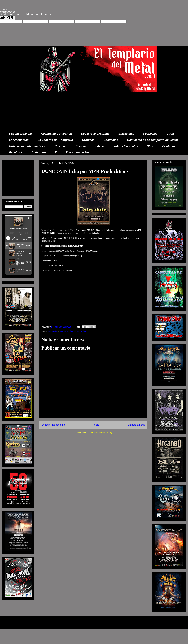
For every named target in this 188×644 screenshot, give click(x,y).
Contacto (169, 146)
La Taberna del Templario (55, 140)
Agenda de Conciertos (56, 134)
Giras (170, 134)
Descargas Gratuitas (95, 134)
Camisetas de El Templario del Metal (153, 140)
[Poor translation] (11, 18)
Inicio (96, 425)
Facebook (16, 152)
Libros (100, 146)
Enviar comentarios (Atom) (100, 433)
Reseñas (61, 146)
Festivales (150, 134)
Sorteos (81, 146)
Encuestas (111, 140)
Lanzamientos (19, 140)
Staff (150, 146)
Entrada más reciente (53, 425)
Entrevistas (126, 134)
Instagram (39, 152)
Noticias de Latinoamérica (27, 146)
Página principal (20, 134)
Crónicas (88, 140)
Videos (84, 331)
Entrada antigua (137, 425)
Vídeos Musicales (126, 146)
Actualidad (53, 331)
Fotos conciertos (77, 152)
